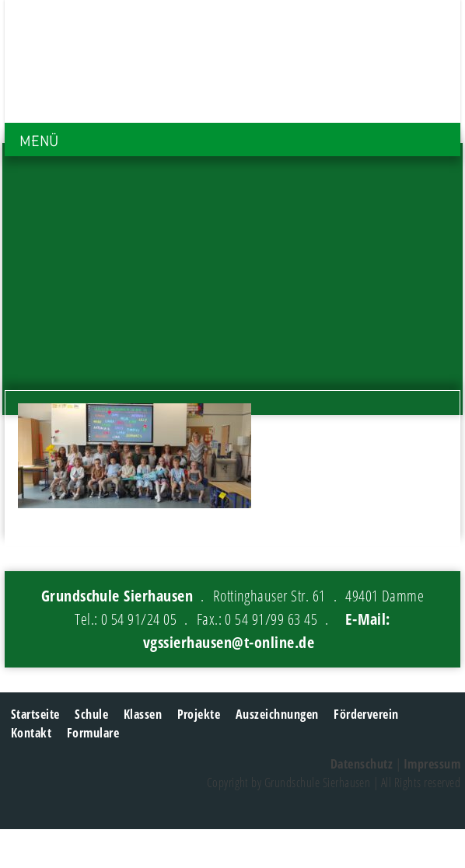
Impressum (432, 764)
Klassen (143, 714)
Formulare (93, 733)
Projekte (199, 714)
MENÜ (39, 141)
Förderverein (366, 714)
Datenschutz (362, 764)
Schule (91, 714)
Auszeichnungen (277, 714)
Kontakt (31, 733)
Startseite (35, 714)
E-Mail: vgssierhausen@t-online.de (267, 631)
